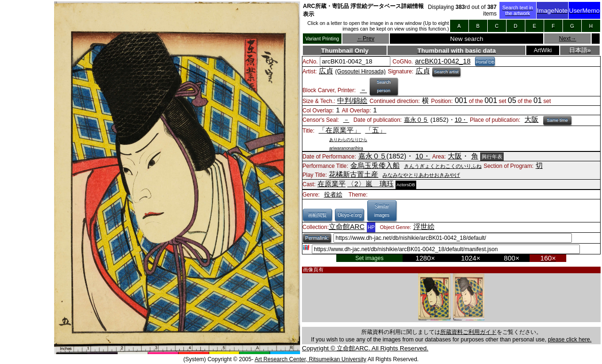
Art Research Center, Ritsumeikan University (310, 359)
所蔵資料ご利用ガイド (468, 332)
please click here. (570, 340)
